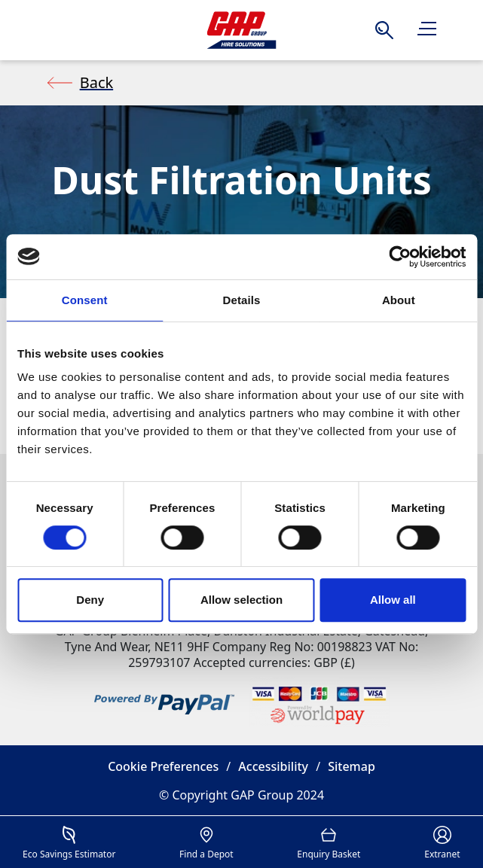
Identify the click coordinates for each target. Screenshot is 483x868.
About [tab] (399, 300)
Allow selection (241, 600)
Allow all (393, 600)
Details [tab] (242, 300)
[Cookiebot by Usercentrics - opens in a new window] (400, 257)
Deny (90, 600)
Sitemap (352, 766)
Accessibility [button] (273, 766)
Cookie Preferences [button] (163, 766)
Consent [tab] (85, 300)
